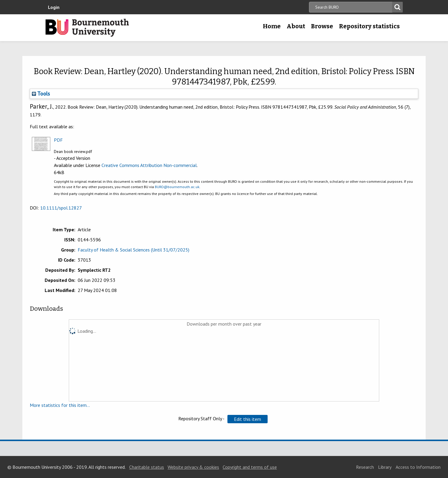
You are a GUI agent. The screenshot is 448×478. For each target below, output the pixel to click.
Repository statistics (369, 26)
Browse (322, 26)
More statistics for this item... (60, 405)
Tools (41, 93)
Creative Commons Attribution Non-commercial (149, 165)
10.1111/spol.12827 (61, 208)
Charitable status (147, 467)
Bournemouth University (87, 28)
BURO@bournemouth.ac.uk (177, 187)
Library (385, 467)
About (296, 26)
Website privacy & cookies (193, 467)
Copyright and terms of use (250, 467)
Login (54, 7)
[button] (248, 419)
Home (272, 26)
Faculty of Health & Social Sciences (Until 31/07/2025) (134, 250)
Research (365, 467)
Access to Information (418, 467)
